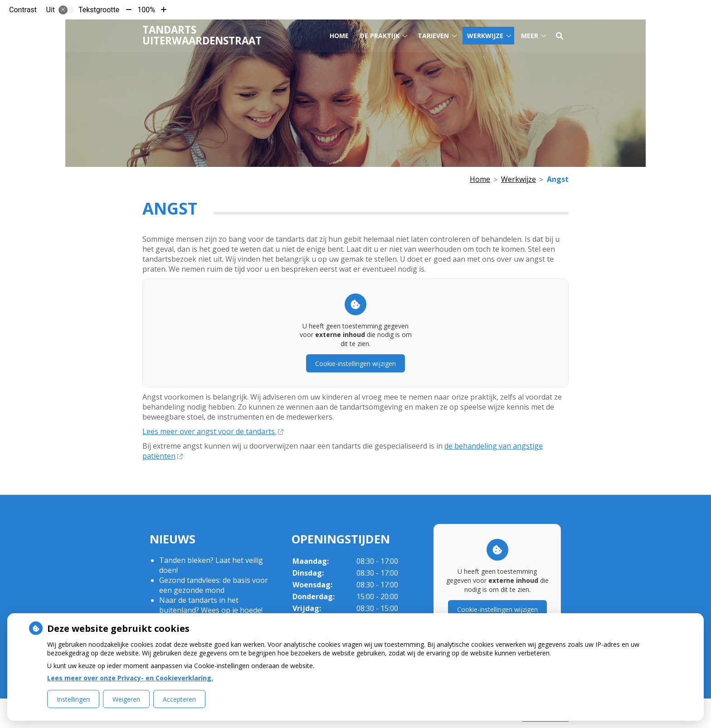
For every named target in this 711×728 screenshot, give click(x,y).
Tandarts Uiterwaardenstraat (202, 35)
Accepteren (179, 699)
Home (339, 36)
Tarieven (433, 36)
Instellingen (73, 699)
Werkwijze (485, 36)
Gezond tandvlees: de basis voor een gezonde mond (214, 585)
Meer (530, 36)
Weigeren (126, 699)
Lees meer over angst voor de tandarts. (213, 431)
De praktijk (380, 36)
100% (146, 10)
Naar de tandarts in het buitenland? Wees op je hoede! (211, 605)
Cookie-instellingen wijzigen (355, 364)
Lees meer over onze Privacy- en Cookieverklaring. (130, 678)
